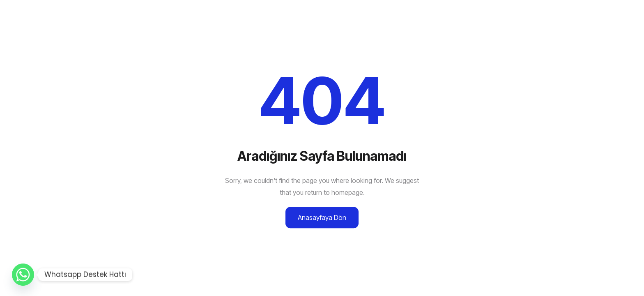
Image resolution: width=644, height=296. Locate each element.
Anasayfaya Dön (322, 217)
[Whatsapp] (23, 275)
